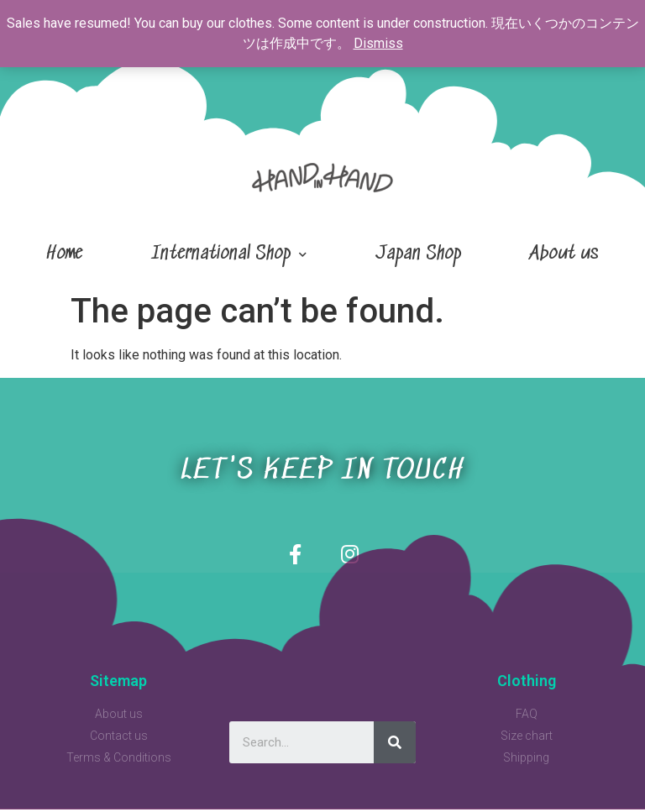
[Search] (395, 745)
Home (64, 254)
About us (564, 254)
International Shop (229, 255)
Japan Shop (418, 254)
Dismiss (378, 43)
